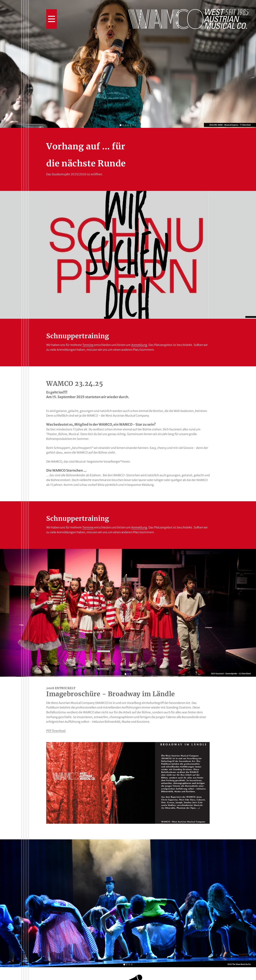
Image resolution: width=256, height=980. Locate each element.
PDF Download (56, 731)
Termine (88, 345)
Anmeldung (139, 345)
